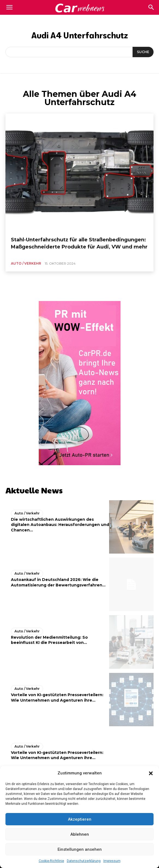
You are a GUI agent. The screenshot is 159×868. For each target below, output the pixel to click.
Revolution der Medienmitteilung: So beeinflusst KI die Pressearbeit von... (49, 640)
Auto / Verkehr (26, 263)
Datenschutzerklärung (84, 861)
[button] (151, 773)
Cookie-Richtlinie (51, 861)
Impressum (112, 861)
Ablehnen (80, 834)
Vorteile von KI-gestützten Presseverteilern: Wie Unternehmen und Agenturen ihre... (57, 755)
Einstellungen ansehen (80, 849)
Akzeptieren (80, 819)
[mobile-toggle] (9, 7)
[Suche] (143, 52)
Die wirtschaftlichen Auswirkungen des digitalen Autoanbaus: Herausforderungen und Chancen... (60, 525)
